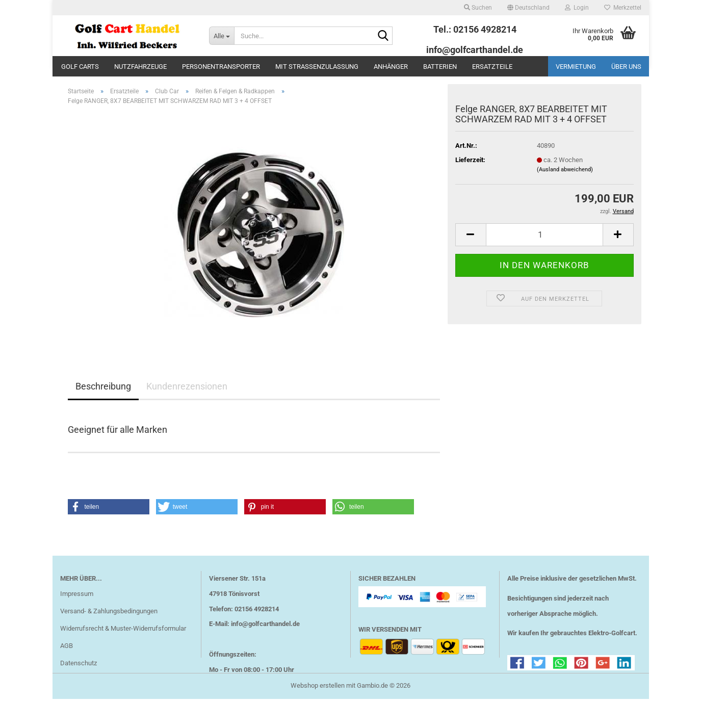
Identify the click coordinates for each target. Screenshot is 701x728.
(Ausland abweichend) (565, 185)
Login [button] (577, 8)
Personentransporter (221, 67)
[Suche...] (222, 36)
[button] (528, 8)
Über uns (626, 67)
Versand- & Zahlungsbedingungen (109, 626)
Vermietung (576, 67)
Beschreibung (103, 401)
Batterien (440, 67)
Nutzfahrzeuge (140, 67)
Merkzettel (623, 8)
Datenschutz (79, 678)
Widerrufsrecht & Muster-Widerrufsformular (123, 644)
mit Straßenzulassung (317, 67)
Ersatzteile (492, 67)
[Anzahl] (544, 250)
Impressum (77, 609)
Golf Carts (80, 67)
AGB (67, 661)
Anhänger (391, 67)
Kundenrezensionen (187, 401)
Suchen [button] (478, 8)
